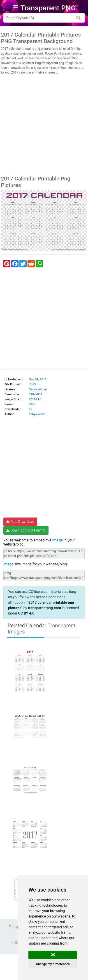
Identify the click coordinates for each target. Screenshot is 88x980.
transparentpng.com (44, 608)
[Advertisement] (44, 126)
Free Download (20, 522)
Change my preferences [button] (53, 964)
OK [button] (53, 955)
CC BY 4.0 (26, 613)
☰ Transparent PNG (44, 8)
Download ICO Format (26, 530)
